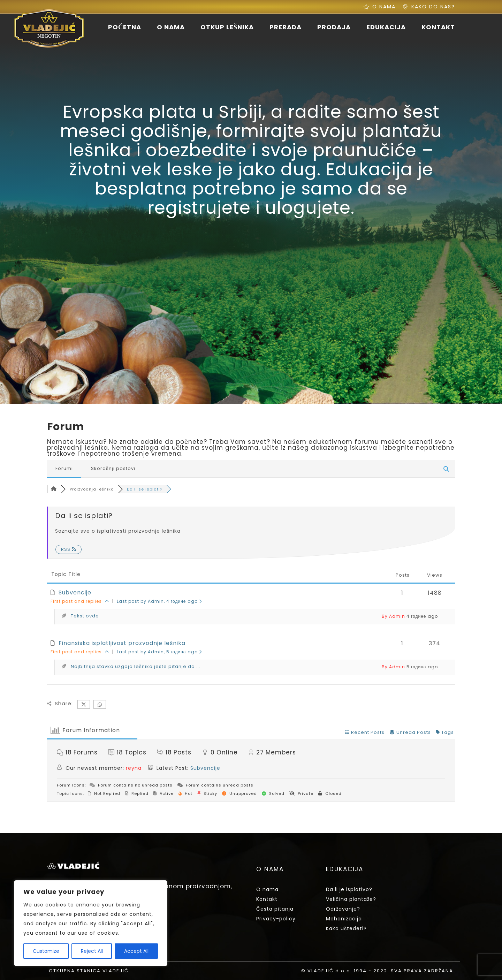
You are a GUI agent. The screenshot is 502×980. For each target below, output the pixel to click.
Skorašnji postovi (113, 468)
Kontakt (267, 899)
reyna (134, 768)
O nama (267, 889)
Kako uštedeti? (346, 928)
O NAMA (384, 7)
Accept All (136, 951)
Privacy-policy (276, 919)
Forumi (64, 468)
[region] (91, 923)
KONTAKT (438, 27)
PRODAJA (334, 27)
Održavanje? (343, 909)
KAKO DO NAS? (433, 7)
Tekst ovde (85, 616)
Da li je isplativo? (349, 889)
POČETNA (125, 27)
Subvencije (75, 592)
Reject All (92, 951)
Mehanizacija (344, 919)
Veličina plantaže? (351, 899)
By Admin (393, 616)
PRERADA (286, 27)
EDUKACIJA (386, 27)
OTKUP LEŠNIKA (227, 27)
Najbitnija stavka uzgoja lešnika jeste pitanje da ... (136, 666)
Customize (46, 951)
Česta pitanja (275, 909)
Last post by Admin (159, 601)
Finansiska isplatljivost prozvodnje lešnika (122, 643)
